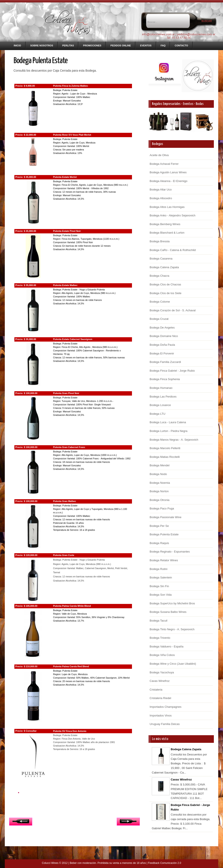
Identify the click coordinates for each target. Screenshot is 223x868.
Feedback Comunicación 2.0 (165, 863)
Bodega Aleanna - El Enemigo (168, 181)
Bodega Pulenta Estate (164, 534)
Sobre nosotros (42, 46)
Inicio (17, 46)
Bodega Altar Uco (161, 190)
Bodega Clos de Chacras (165, 284)
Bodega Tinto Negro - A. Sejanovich (172, 629)
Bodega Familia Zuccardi (165, 362)
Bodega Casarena (161, 259)
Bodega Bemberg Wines (165, 224)
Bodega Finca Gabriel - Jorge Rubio (172, 371)
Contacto (181, 46)
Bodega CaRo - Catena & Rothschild (173, 250)
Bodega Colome (160, 302)
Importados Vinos (161, 715)
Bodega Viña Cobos (162, 655)
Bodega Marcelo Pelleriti (165, 448)
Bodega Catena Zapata (164, 267)
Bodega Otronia (160, 500)
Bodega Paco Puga (162, 508)
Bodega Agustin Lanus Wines (168, 172)
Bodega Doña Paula (162, 345)
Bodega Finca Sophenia (165, 379)
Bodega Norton (159, 491)
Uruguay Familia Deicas (165, 724)
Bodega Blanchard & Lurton (167, 233)
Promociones (92, 46)
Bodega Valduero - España (166, 646)
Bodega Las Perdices (163, 397)
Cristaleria (156, 690)
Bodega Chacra (159, 276)
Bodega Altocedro (161, 198)
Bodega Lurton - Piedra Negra (168, 431)
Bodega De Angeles (162, 328)
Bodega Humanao (161, 388)
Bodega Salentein (161, 577)
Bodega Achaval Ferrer (164, 164)
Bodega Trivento (160, 638)
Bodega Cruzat (159, 319)
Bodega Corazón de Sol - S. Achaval (173, 310)
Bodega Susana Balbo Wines (168, 612)
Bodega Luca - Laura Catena (168, 422)
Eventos (146, 46)
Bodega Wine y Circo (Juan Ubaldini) (173, 664)
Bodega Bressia (160, 241)
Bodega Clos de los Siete (166, 293)
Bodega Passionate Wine (166, 517)
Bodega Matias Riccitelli (165, 457)
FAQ (163, 46)
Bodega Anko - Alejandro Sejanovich (172, 215)
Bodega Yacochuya (162, 672)
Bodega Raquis (159, 543)
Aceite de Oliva (159, 155)
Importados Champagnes (166, 707)
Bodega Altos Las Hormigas (167, 207)
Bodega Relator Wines (164, 560)
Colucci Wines (50, 863)
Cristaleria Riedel (160, 698)
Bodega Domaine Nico (164, 336)
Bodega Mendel (160, 465)
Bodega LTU (157, 414)
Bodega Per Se (159, 526)
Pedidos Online (121, 46)
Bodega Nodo (158, 474)
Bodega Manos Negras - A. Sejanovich (174, 440)
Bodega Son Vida (161, 595)
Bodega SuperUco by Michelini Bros (172, 603)
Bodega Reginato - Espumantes (170, 552)
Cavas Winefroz (160, 681)
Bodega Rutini (159, 569)
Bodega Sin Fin (159, 586)
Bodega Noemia (160, 483)
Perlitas (68, 46)
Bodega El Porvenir (162, 353)
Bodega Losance (160, 405)
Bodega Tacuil (158, 621)
